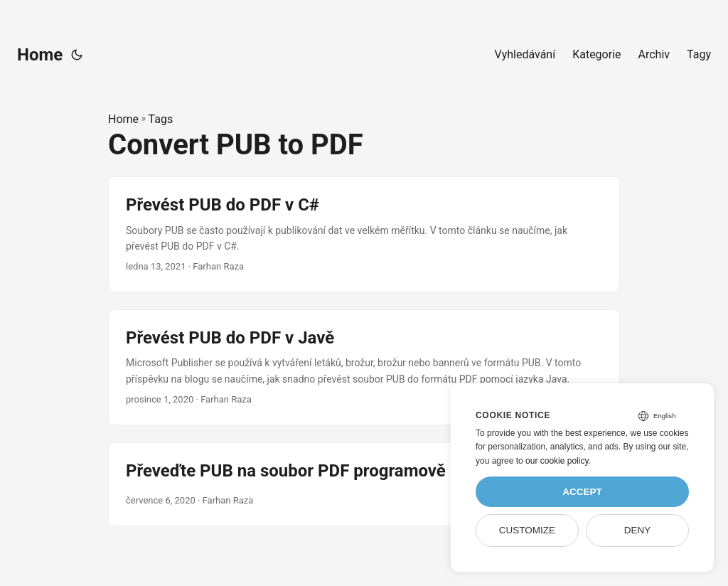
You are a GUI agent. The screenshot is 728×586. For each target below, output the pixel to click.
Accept (582, 492)
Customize (527, 530)
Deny (638, 530)
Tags (161, 119)
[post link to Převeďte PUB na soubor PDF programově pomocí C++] (364, 484)
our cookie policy (557, 461)
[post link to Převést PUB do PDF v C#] (364, 234)
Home (40, 55)
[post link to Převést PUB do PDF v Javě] (364, 367)
